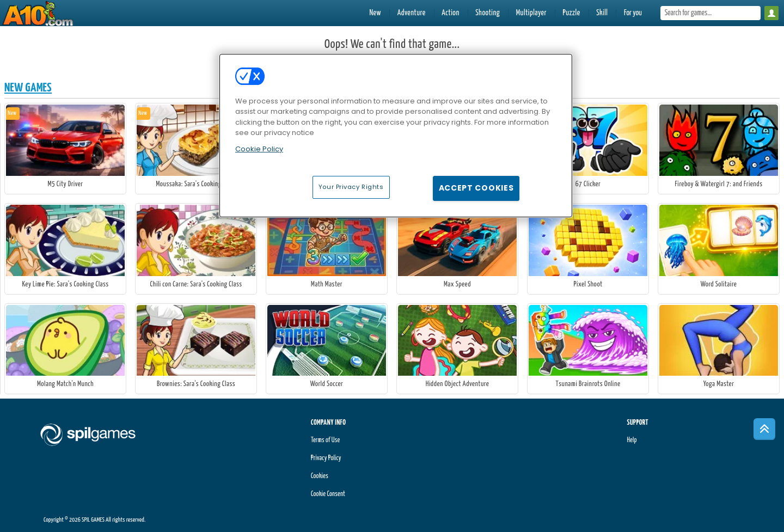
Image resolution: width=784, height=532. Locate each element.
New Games (28, 88)
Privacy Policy (326, 458)
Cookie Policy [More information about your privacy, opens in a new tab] (259, 149)
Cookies (320, 476)
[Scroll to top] (764, 429)
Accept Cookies (476, 188)
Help (632, 440)
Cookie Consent (328, 494)
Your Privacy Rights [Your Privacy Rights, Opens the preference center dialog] (351, 187)
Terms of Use (325, 440)
